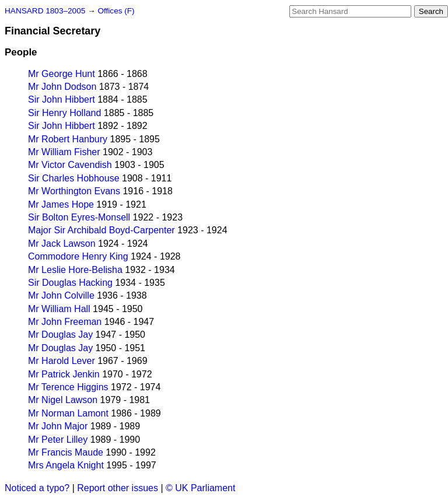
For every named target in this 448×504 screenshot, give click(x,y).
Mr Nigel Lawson (63, 400)
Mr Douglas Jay (60, 335)
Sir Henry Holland (64, 113)
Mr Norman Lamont (68, 413)
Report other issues (118, 488)
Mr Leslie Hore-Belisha (75, 270)
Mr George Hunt (62, 74)
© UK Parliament (200, 488)
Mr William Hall (59, 309)
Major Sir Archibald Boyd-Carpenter (101, 230)
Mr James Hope (61, 204)
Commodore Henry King (78, 256)
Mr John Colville (61, 295)
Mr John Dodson (62, 87)
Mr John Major (58, 426)
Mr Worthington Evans (74, 191)
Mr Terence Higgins (68, 387)
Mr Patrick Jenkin (64, 374)
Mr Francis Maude (66, 452)
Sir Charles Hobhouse (74, 178)
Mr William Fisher (64, 152)
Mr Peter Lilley (58, 440)
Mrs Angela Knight (66, 465)
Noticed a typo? (37, 488)
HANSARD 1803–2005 (45, 11)
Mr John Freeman (65, 322)
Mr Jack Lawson (62, 244)
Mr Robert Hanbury (68, 139)
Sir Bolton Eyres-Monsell (79, 217)
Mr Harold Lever (62, 361)
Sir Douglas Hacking (70, 283)
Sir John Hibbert (62, 99)
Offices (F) (116, 11)
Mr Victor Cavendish (70, 165)
